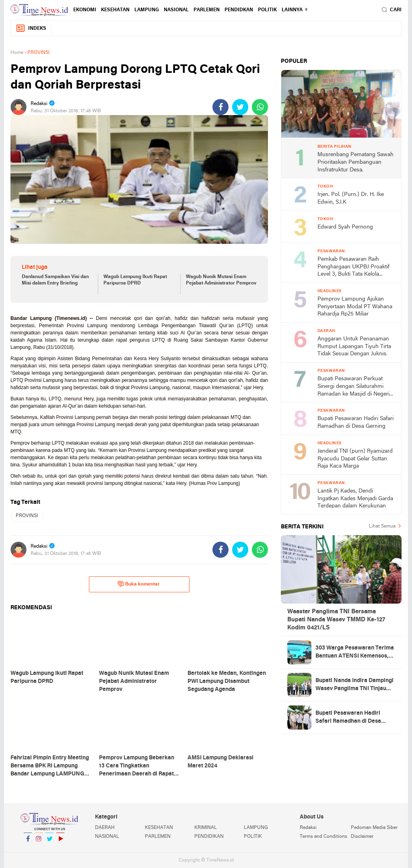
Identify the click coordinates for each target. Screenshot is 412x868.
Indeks (31, 28)
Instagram (39, 842)
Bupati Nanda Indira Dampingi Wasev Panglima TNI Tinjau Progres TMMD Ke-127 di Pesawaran (354, 685)
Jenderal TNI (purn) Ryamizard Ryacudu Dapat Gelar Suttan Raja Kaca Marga (355, 459)
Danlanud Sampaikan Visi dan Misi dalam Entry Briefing (55, 280)
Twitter (49, 842)
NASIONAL (176, 10)
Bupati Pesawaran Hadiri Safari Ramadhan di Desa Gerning (355, 423)
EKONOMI (85, 10)
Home (17, 53)
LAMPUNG (147, 10)
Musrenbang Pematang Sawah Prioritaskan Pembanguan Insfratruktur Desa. (355, 162)
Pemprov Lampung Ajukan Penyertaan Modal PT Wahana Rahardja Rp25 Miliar (355, 307)
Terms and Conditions (323, 837)
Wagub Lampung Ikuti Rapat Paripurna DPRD (135, 280)
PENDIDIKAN (209, 837)
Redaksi (308, 828)
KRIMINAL (206, 828)
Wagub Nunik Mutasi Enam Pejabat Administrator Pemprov (221, 280)
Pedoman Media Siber (374, 828)
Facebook (28, 842)
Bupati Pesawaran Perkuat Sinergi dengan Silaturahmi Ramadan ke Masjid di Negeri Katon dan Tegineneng (353, 387)
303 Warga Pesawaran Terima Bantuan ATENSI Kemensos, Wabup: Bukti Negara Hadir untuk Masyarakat (355, 653)
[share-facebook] (220, 107)
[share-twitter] (240, 107)
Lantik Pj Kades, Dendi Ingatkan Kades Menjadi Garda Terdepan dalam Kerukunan (355, 499)
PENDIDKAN (239, 10)
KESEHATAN (115, 10)
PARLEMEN (207, 10)
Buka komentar (139, 584)
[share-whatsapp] (260, 107)
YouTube (60, 842)
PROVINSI (27, 516)
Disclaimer (362, 837)
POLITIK (267, 10)
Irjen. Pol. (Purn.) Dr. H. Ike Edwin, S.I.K (351, 198)
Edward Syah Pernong (345, 227)
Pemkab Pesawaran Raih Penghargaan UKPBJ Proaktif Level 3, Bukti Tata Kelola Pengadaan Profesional (353, 267)
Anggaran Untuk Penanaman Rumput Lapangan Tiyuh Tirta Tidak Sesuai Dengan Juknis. (354, 346)
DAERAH (105, 828)
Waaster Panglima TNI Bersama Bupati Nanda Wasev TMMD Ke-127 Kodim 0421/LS (336, 620)
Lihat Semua (382, 526)
